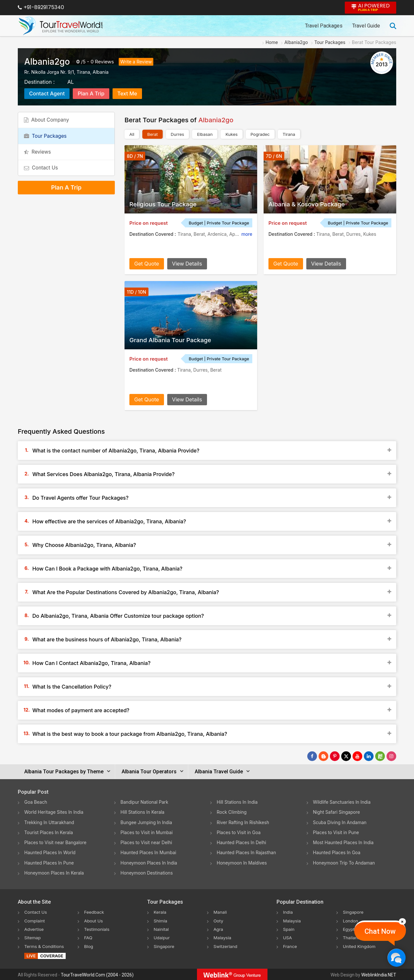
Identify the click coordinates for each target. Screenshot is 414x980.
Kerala (160, 911)
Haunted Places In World (51, 852)
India (288, 911)
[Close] (402, 921)
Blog (89, 945)
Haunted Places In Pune (50, 862)
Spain (289, 928)
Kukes (231, 134)
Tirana (289, 134)
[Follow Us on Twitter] (346, 756)
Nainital (162, 928)
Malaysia (223, 936)
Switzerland (226, 945)
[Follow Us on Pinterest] (335, 756)
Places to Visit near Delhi (147, 842)
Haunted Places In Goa (337, 852)
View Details (187, 264)
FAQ (88, 936)
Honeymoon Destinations (147, 872)
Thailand (352, 936)
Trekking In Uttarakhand (50, 822)
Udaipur (162, 936)
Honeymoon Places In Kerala (55, 872)
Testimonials (97, 928)
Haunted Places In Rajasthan (247, 852)
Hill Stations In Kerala (143, 812)
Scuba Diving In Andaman (341, 822)
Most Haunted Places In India (344, 842)
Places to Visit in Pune (337, 832)
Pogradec (260, 134)
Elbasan (205, 134)
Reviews (105, 62)
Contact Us (42, 177)
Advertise (34, 928)
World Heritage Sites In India (55, 812)
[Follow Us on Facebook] (312, 756)
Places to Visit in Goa (239, 832)
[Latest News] (323, 756)
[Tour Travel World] (61, 26)
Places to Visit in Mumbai (147, 832)
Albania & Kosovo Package (310, 204)
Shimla (161, 920)
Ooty (219, 920)
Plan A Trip (91, 93)
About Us (94, 920)
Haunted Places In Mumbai (149, 852)
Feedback (95, 911)
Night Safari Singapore (337, 812)
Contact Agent (47, 93)
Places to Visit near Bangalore (56, 842)
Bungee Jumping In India (147, 822)
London (351, 920)
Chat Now (380, 931)
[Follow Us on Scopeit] (380, 756)
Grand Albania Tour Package (173, 340)
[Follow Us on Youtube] (357, 756)
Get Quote (147, 264)
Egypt (349, 928)
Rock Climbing (232, 812)
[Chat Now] (396, 958)
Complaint (35, 920)
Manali (220, 911)
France (290, 945)
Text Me (127, 93)
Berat (153, 134)
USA (288, 936)
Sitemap (33, 936)
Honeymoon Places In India (150, 862)
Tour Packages (47, 140)
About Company (48, 121)
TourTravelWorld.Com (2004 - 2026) (97, 974)
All (132, 134)
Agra (218, 928)
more (247, 234)
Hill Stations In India (238, 802)
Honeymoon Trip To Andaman (345, 862)
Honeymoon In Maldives (242, 862)
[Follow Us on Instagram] (391, 756)
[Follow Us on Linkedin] (369, 756)
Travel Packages (324, 26)
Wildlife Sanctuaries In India (343, 802)
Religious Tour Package (165, 204)
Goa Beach (36, 802)
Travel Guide (366, 26)
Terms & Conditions (45, 945)
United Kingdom (360, 945)
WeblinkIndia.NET (379, 974)
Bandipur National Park (145, 802)
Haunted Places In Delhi (242, 842)
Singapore (164, 945)
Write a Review (136, 62)
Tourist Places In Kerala (49, 832)
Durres (177, 134)
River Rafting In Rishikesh (244, 822)
